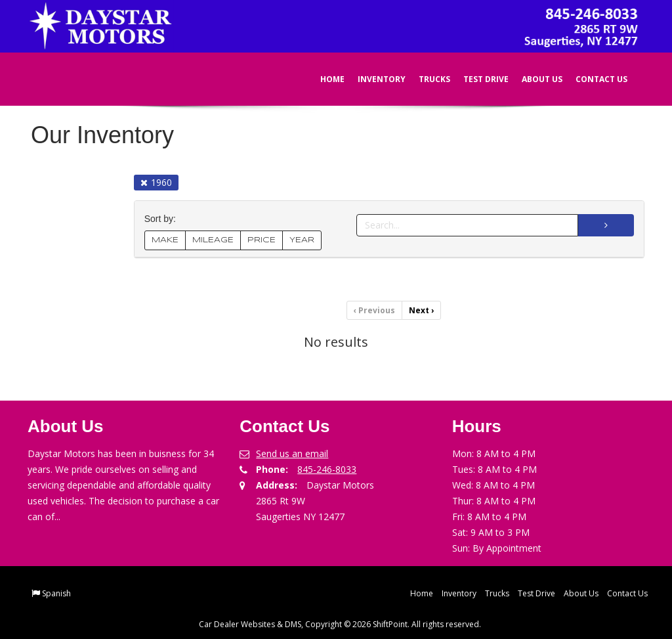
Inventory (372, 79)
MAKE (165, 240)
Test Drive (477, 79)
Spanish (56, 593)
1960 (156, 182)
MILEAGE (213, 240)
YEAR (302, 240)
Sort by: (163, 219)
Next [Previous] (421, 310)
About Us (533, 79)
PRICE (262, 240)
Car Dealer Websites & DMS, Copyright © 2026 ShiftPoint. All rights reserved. (340, 624)
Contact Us (592, 79)
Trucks (425, 79)
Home (323, 79)
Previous (374, 310)
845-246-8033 (327, 469)
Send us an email (292, 453)
